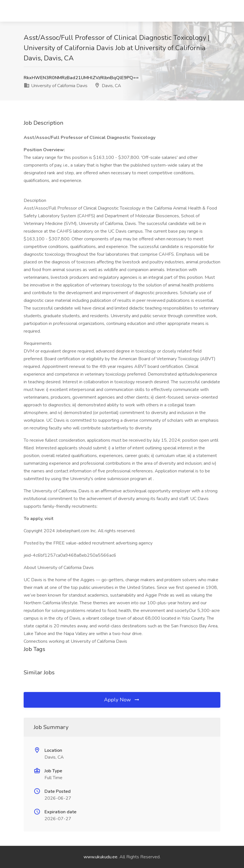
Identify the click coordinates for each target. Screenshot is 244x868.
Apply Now (122, 700)
